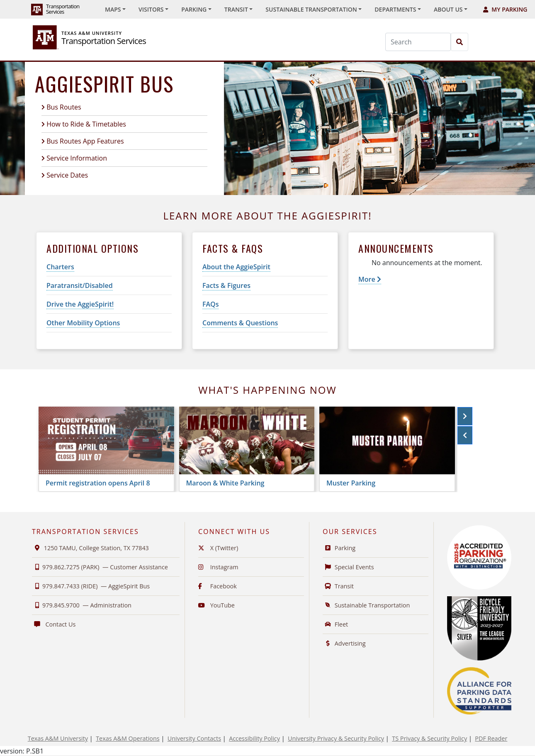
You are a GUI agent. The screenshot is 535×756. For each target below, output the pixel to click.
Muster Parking (351, 483)
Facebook (218, 586)
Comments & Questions (240, 323)
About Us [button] (448, 9)
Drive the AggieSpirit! (80, 304)
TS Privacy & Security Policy (429, 738)
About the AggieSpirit (236, 267)
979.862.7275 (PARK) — (100, 567)
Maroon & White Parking (225, 483)
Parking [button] (194, 9)
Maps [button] (113, 9)
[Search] (418, 42)
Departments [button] (395, 9)
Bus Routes (64, 107)
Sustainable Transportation (366, 605)
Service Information (77, 158)
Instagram (218, 567)
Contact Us (54, 624)
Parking (339, 548)
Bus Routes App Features (85, 141)
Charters (60, 267)
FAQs (210, 304)
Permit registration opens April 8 (98, 483)
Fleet (335, 624)
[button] (465, 416)
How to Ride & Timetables (86, 124)
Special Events (348, 567)
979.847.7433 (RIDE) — (91, 586)
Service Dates (67, 175)
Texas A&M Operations (128, 738)
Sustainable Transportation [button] (311, 9)
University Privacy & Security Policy (336, 738)
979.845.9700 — (82, 605)
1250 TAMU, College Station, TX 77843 (90, 548)
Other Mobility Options (83, 323)
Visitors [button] (151, 9)
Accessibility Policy (254, 738)
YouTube (216, 605)
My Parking (505, 9)
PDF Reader (491, 738)
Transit (338, 586)
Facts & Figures (226, 285)
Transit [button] (236, 9)
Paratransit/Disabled (80, 285)
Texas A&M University (58, 738)
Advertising (344, 643)
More (370, 279)
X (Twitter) (218, 548)
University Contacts (194, 738)
